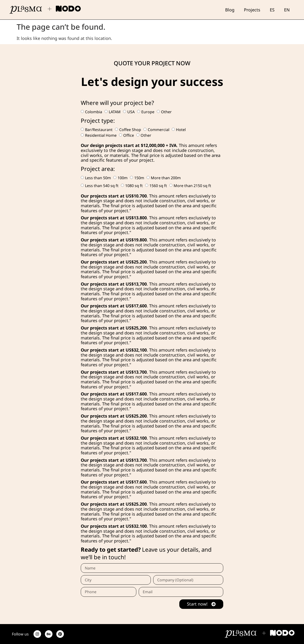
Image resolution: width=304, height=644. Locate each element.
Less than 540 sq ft (102, 186)
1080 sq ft (134, 186)
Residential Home (101, 135)
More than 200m (166, 178)
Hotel (181, 130)
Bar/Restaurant (99, 130)
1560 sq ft (158, 186)
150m (139, 178)
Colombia (94, 112)
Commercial (159, 130)
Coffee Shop (130, 130)
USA (131, 112)
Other (166, 112)
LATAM (115, 112)
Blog (230, 10)
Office (129, 135)
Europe (148, 112)
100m (123, 178)
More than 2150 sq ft (192, 186)
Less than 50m (98, 178)
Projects (252, 10)
